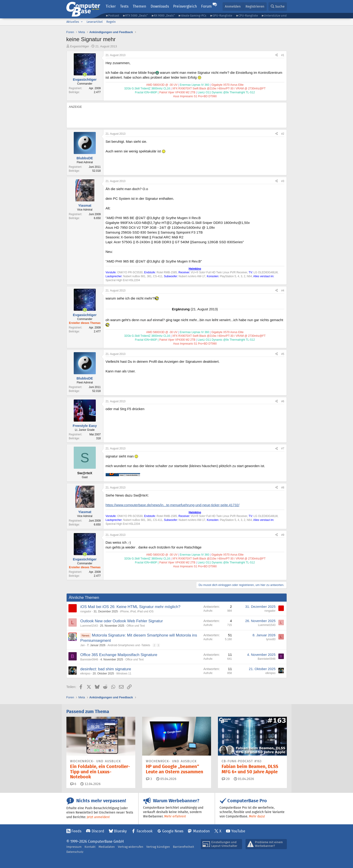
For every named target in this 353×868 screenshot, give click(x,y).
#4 (283, 291)
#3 (283, 181)
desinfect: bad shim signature (106, 669)
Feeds (76, 831)
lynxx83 (271, 639)
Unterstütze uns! (275, 16)
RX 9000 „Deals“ (164, 16)
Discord (98, 831)
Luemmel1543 (89, 626)
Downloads (160, 6)
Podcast (114, 16)
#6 (283, 401)
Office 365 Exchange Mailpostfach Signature (119, 655)
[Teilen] (277, 55)
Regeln (111, 22)
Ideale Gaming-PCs (193, 16)
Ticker (111, 6)
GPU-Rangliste (222, 16)
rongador (86, 611)
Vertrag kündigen (158, 847)
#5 (283, 354)
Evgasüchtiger (79, 46)
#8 (283, 488)
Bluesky (120, 831)
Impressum (74, 847)
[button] (82, 22)
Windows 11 (124, 674)
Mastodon (201, 831)
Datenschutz (75, 852)
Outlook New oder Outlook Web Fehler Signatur (122, 621)
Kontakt (90, 847)
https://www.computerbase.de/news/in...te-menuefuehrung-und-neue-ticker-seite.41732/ (173, 505)
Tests (124, 6)
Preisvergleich (185, 6)
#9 (283, 535)
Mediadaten (107, 847)
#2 (283, 134)
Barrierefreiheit (184, 847)
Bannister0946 (89, 660)
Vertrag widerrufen (131, 847)
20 (226, 779)
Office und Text (136, 626)
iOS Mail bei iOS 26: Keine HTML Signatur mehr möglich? (130, 607)
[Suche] (278, 7)
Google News (173, 831)
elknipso (85, 674)
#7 (283, 448)
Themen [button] (139, 6)
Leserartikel (95, 22)
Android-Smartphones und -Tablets (129, 645)
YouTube (238, 831)
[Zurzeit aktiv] (85, 75)
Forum (206, 6)
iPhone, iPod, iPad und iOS (137, 611)
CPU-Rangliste (248, 16)
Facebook (145, 831)
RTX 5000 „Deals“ (136, 16)
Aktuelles (73, 22)
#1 (283, 55)
